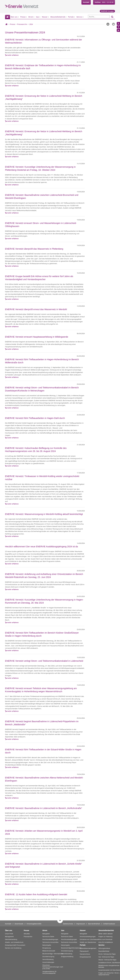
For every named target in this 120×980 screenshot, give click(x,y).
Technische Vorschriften (50, 942)
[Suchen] (112, 17)
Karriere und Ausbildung (13, 948)
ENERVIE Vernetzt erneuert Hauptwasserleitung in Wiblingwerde (37, 337)
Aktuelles (27, 934)
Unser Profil (9, 934)
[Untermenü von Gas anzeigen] (40, 17)
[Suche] (99, 17)
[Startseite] (8, 17)
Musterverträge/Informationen (71, 948)
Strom (31, 17)
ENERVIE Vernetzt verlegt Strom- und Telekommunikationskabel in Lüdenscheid (44, 661)
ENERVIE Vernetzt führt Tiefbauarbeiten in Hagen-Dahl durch (35, 418)
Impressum (81, 924)
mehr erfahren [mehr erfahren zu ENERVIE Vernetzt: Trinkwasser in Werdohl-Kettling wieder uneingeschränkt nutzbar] (13, 504)
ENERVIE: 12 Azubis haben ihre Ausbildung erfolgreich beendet (36, 894)
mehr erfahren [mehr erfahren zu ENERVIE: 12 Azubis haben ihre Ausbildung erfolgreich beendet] (13, 909)
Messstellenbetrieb (58, 17)
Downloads (19, 924)
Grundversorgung (48, 957)
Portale (71, 17)
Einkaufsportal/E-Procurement (15, 945)
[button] (114, 24)
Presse (23, 17)
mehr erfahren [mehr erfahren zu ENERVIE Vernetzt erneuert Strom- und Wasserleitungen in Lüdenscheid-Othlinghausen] (13, 239)
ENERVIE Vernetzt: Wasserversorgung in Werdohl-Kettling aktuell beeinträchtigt (44, 514)
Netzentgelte (47, 945)
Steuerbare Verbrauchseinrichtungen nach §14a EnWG (53, 967)
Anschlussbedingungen (50, 939)
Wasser (45, 17)
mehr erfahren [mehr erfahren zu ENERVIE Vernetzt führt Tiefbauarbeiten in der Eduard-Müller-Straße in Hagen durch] (13, 767)
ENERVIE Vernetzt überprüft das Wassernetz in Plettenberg (34, 249)
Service (79, 17)
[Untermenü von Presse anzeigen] (26, 17)
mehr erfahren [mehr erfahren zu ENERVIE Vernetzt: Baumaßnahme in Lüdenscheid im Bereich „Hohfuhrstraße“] (13, 820)
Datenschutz (68, 924)
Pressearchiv (22, 24)
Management (9, 937)
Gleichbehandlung (11, 939)
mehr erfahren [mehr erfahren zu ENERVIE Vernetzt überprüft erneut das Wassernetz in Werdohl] (13, 327)
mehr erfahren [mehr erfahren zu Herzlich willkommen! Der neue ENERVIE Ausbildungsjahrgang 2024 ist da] (13, 564)
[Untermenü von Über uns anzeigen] (18, 17)
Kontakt (86, 2)
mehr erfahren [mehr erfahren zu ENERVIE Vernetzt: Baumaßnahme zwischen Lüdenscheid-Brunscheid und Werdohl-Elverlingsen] (13, 213)
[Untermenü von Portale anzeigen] (75, 17)
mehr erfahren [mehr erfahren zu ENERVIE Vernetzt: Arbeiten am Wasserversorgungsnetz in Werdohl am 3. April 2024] (13, 854)
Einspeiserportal (85, 957)
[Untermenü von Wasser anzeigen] (48, 17)
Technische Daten (48, 937)
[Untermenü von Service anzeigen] (83, 17)
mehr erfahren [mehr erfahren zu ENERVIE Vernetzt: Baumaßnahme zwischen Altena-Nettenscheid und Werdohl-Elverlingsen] (13, 798)
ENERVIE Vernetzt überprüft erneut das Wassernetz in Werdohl (36, 309)
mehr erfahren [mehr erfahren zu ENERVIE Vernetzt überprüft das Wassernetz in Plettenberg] (13, 266)
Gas (37, 17)
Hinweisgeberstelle (34, 924)
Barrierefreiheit (94, 924)
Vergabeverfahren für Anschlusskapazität (49, 972)
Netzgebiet (46, 934)
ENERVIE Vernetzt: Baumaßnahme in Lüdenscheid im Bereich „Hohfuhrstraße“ (44, 808)
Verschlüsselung (48, 959)
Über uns (14, 17)
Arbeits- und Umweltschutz (14, 942)
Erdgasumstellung (67, 957)
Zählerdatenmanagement (88, 948)
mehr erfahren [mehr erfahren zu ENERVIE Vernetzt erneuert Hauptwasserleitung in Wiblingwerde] (13, 349)
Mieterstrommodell (49, 951)
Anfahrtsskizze (109, 924)
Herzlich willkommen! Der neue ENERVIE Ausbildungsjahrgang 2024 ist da (41, 547)
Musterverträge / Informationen (53, 954)
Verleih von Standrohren (88, 942)
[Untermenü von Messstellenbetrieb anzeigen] (66, 17)
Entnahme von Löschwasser (89, 939)
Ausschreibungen (48, 962)
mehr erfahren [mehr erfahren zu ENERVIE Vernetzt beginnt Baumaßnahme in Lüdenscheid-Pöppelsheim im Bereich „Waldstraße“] (13, 739)
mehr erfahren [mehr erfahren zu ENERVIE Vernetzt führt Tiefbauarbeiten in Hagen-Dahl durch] (13, 438)
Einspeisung (47, 948)
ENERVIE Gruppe (107, 11)
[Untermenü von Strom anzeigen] (34, 17)
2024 (31, 24)
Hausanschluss (85, 954)
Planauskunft (84, 951)
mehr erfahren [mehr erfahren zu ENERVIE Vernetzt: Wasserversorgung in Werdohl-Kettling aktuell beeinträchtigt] (13, 536)
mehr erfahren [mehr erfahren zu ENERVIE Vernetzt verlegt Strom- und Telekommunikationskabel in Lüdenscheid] (13, 678)
